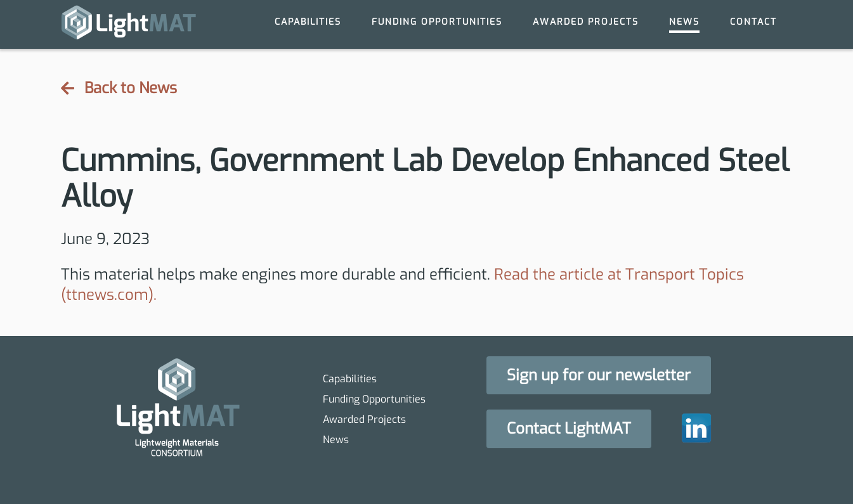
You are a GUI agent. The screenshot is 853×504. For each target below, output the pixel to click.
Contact (753, 22)
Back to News (119, 88)
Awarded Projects (586, 22)
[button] (599, 376)
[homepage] (129, 24)
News (684, 22)
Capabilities (308, 22)
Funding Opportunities (437, 22)
